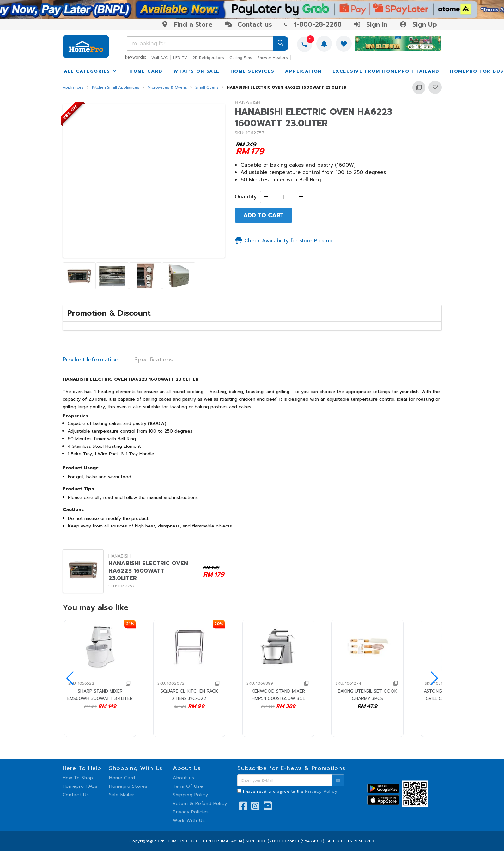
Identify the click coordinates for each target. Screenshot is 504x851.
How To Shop (78, 778)
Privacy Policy (321, 791)
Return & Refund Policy (200, 803)
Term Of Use (188, 786)
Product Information (91, 360)
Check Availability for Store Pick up (284, 241)
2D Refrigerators (208, 58)
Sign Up (418, 24)
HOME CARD (146, 71)
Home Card (122, 778)
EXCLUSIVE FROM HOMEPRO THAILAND (386, 71)
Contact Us (76, 795)
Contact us (248, 24)
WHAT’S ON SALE (197, 71)
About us (184, 778)
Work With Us (189, 820)
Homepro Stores (128, 786)
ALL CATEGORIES (91, 71)
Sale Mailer (122, 795)
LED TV (180, 58)
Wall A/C (160, 58)
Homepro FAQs (80, 786)
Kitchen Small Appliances (116, 87)
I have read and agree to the (290, 792)
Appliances (73, 87)
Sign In (370, 24)
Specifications (154, 360)
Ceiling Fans (241, 58)
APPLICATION (303, 71)
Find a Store (187, 24)
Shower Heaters (273, 58)
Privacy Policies (191, 812)
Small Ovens (207, 87)
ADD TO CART (264, 215)
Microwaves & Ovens (167, 87)
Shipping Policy (191, 795)
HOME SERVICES (252, 71)
